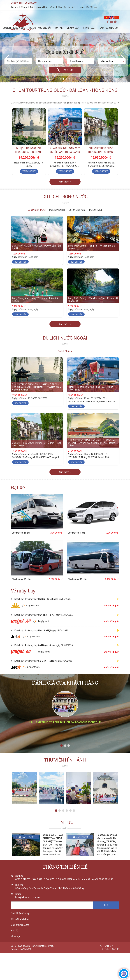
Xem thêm (65, 186)
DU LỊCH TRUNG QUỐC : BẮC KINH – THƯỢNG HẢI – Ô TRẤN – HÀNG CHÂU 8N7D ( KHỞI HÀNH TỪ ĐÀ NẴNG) (93, 447)
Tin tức (17, 7)
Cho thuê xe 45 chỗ (73, 579)
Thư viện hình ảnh (69, 7)
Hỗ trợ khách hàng (21, 923)
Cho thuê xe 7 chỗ (72, 533)
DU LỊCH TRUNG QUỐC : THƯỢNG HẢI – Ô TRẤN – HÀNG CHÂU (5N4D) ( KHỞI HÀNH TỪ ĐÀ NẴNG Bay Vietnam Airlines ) (37, 391)
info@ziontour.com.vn (27, 901)
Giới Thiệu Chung (20, 917)
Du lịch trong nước (65, 201)
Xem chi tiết (29, 174)
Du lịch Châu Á (65, 351)
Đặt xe (18, 488)
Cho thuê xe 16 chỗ (17, 533)
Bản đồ (15, 935)
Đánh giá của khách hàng (45, 7)
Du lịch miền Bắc (57, 210)
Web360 (27, 953)
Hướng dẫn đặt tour (91, 7)
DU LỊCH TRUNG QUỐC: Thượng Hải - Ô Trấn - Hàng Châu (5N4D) (101, 154)
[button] (61, 79)
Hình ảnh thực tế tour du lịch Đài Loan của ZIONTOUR (65, 732)
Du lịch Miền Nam (77, 210)
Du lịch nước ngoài (65, 342)
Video (26, 7)
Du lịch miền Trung (37, 210)
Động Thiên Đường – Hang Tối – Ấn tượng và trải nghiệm (92, 251)
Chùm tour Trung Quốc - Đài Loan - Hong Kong (65, 92)
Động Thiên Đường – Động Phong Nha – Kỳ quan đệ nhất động (93, 304)
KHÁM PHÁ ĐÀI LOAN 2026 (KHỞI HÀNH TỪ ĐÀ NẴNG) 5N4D (65, 154)
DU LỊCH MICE (96, 210)
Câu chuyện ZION (20, 929)
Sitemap (15, 940)
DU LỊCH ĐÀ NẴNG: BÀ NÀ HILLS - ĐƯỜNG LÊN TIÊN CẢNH (36, 251)
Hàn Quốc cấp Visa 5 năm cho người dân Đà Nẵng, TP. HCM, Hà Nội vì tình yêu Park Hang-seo (107, 846)
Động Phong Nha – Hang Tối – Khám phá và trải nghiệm (35, 304)
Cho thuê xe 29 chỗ (17, 579)
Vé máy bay (23, 591)
